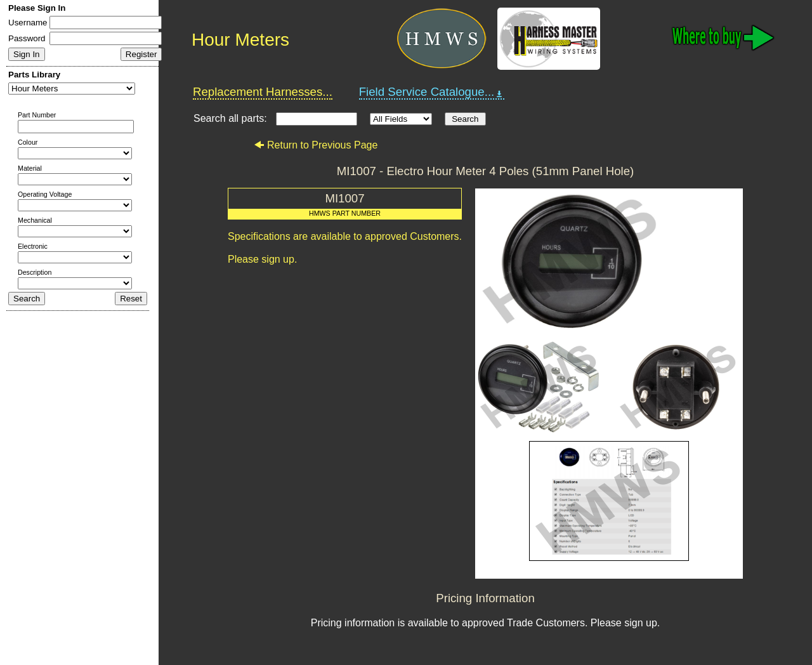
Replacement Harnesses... (263, 92)
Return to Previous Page (316, 145)
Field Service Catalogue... (432, 92)
